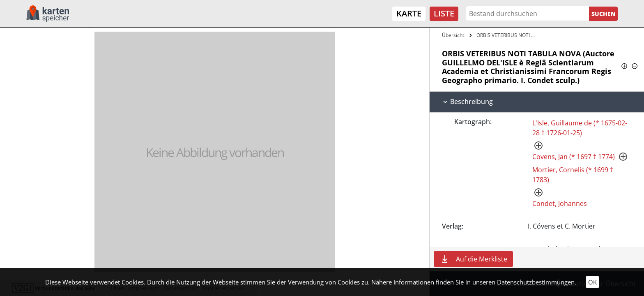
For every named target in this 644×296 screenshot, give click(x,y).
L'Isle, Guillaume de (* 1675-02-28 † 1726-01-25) (580, 128)
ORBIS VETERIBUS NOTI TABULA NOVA (507, 35)
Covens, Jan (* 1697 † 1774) (574, 157)
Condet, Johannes (560, 203)
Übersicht (453, 35)
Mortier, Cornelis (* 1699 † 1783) (573, 175)
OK (592, 282)
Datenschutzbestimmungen (536, 282)
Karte (409, 13)
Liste (444, 13)
